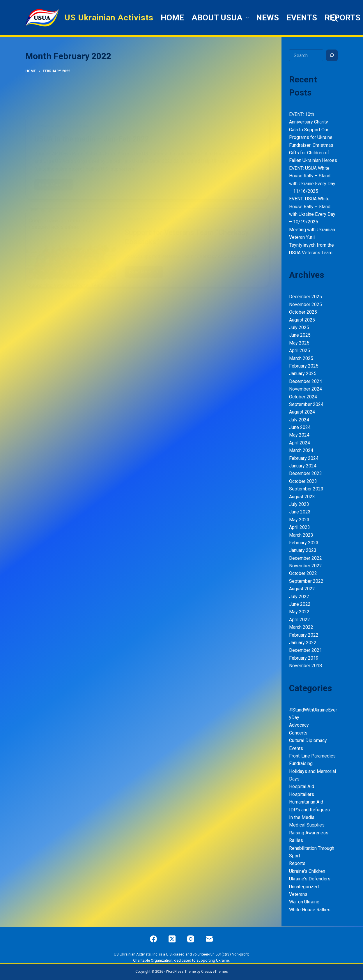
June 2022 (300, 604)
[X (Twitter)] (172, 939)
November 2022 (306, 566)
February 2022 (304, 635)
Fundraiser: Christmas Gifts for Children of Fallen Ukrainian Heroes (313, 153)
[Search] (334, 18)
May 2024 (299, 435)
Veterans (298, 894)
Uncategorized (304, 887)
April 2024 (300, 443)
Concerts (298, 733)
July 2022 (299, 597)
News (268, 18)
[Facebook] (153, 939)
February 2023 (304, 543)
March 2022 (301, 627)
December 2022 (306, 558)
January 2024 (303, 466)
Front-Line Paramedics (312, 756)
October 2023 (303, 481)
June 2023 (300, 512)
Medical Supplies (307, 825)
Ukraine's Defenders (310, 879)
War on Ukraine (304, 902)
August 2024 (302, 412)
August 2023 (302, 497)
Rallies (296, 840)
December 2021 (306, 650)
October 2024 (303, 397)
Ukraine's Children (307, 871)
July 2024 (299, 420)
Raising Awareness (309, 833)
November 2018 (306, 666)
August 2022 (302, 589)
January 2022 (303, 643)
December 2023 (306, 473)
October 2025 (303, 312)
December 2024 (306, 381)
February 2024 (304, 458)
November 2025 (306, 304)
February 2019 (304, 658)
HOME (172, 18)
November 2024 (306, 389)
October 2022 (303, 573)
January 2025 (303, 374)
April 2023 (300, 527)
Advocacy (299, 725)
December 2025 (306, 297)
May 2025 (299, 343)
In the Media (302, 817)
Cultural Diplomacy (308, 740)
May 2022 (299, 612)
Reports (342, 18)
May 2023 (299, 520)
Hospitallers (302, 794)
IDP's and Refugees (309, 810)
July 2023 (299, 504)
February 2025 (304, 366)
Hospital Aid (302, 786)
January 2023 (303, 550)
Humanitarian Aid (306, 802)
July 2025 (299, 327)
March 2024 (301, 450)
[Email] (209, 939)
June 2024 (300, 427)
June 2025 (300, 335)
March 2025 (301, 358)
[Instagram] (191, 939)
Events (302, 18)
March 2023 (301, 535)
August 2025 (302, 320)
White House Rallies (310, 910)
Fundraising (301, 763)
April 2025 (300, 350)
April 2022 (300, 620)
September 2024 (306, 404)
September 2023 (306, 489)
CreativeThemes (215, 972)
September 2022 (306, 581)
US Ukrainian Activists (109, 18)
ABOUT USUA (221, 18)
